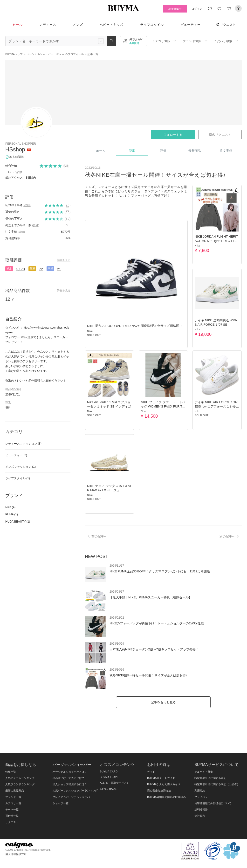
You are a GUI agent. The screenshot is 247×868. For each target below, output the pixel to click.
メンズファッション (21, 467)
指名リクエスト (220, 135)
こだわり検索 (226, 41)
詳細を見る (64, 260)
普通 (32, 269)
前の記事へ (97, 536)
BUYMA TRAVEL (110, 777)
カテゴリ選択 (164, 41)
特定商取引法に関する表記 (210, 778)
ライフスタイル (152, 25)
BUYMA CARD (109, 771)
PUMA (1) (12, 514)
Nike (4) (10, 507)
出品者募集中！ (175, 9)
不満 (50, 269)
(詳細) (27, 205)
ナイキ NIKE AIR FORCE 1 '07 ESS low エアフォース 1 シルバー (217, 406)
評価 (163, 151)
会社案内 (200, 816)
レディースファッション (23, 444)
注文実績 (226, 151)
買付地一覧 (12, 816)
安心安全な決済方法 (159, 790)
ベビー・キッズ (111, 25)
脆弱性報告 (201, 810)
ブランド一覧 (13, 797)
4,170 (20, 269)
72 (41, 269)
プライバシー (202, 797)
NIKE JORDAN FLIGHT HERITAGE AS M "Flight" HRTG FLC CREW (216, 241)
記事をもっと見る (163, 702)
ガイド (151, 772)
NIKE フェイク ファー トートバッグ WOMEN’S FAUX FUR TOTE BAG (163, 406)
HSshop (15, 149)
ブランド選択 (195, 41)
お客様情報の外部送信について (213, 803)
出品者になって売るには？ (69, 778)
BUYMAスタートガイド (161, 778)
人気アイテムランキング (20, 778)
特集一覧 (11, 772)
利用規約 (200, 790)
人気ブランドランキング (20, 784)
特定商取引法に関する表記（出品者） (217, 784)
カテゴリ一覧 (13, 803)
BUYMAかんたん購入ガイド (164, 784)
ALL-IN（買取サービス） (115, 783)
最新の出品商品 (15, 790)
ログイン (197, 9)
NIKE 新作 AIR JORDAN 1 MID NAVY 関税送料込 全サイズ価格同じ (135, 326)
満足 (9, 269)
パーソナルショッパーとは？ (70, 772)
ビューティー (191, 25)
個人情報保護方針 (16, 854)
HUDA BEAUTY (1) (18, 522)
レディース (48, 25)
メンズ (78, 25)
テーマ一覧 (12, 810)
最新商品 (195, 151)
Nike (90, 331)
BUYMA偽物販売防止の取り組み (166, 797)
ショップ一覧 (61, 803)
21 (59, 269)
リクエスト (226, 25)
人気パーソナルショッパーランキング (75, 790)
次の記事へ (230, 536)
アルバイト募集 (204, 772)
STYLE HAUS (108, 789)
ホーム (101, 151)
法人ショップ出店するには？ (70, 784)
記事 (132, 151)
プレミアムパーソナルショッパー (72, 797)
